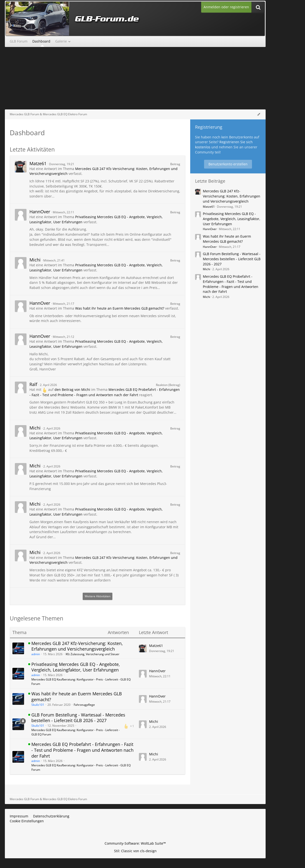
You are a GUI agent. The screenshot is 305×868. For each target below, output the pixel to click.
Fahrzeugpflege (84, 705)
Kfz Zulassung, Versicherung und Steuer (93, 654)
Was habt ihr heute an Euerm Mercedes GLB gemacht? (120, 308)
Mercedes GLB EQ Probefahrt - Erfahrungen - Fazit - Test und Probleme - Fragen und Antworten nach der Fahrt (82, 750)
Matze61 (38, 163)
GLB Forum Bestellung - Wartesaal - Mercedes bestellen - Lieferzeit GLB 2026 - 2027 (78, 718)
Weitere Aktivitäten (98, 596)
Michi (35, 260)
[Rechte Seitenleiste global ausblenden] (259, 114)
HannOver (40, 212)
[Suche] (258, 7)
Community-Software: (135, 843)
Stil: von (135, 851)
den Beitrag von (72, 389)
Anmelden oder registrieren (226, 7)
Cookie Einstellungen (27, 821)
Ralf (33, 384)
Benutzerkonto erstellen (228, 164)
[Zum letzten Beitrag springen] (143, 648)
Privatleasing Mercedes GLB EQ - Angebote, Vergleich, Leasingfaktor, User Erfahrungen (76, 667)
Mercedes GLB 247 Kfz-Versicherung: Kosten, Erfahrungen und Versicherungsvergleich (77, 646)
